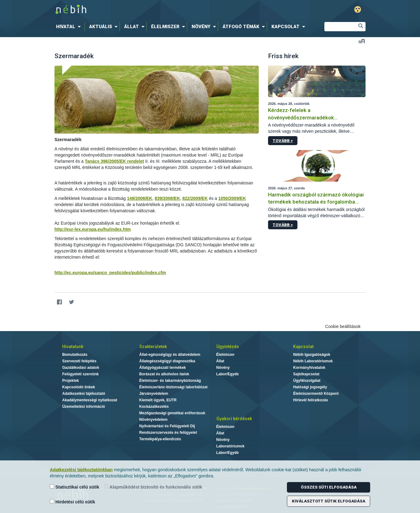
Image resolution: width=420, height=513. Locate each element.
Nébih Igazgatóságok (312, 355)
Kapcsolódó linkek (79, 387)
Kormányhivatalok (309, 368)
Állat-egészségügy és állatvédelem (170, 355)
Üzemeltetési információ (84, 407)
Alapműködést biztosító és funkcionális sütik (153, 487)
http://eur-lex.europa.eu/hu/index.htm (93, 229)
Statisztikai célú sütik (75, 487)
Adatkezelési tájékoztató (84, 394)
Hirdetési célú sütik (72, 502)
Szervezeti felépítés (79, 361)
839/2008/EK (167, 198)
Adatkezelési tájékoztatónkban (81, 470)
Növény (223, 368)
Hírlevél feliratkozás (311, 400)
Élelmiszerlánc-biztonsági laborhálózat (173, 387)
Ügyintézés (228, 347)
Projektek (71, 381)
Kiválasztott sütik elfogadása (329, 501)
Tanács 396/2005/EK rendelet (114, 161)
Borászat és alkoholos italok (164, 374)
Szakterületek (153, 347)
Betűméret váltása (362, 41)
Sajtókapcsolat (306, 374)
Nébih (144, 10)
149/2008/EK (140, 198)
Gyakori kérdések (234, 419)
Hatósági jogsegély (310, 387)
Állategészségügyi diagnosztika (167, 361)
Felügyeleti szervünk (80, 374)
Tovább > (283, 141)
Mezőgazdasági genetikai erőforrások (172, 413)
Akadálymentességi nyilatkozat (90, 400)
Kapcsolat (303, 347)
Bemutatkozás (75, 355)
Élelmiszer (225, 355)
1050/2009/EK (232, 198)
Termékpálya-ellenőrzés (160, 439)
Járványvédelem (154, 394)
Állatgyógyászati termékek (163, 368)
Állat (220, 361)
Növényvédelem (153, 420)
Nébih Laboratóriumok (313, 361)
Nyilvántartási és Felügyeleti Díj (167, 426)
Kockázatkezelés (154, 407)
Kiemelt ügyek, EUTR (158, 400)
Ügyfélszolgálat (307, 381)
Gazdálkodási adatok (81, 368)
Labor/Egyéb (228, 374)
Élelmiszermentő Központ (316, 394)
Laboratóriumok (230, 446)
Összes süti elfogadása (329, 487)
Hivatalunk (73, 347)
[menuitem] (70, 27)
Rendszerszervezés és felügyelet (168, 433)
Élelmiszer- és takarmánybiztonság (170, 381)
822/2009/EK (195, 198)
